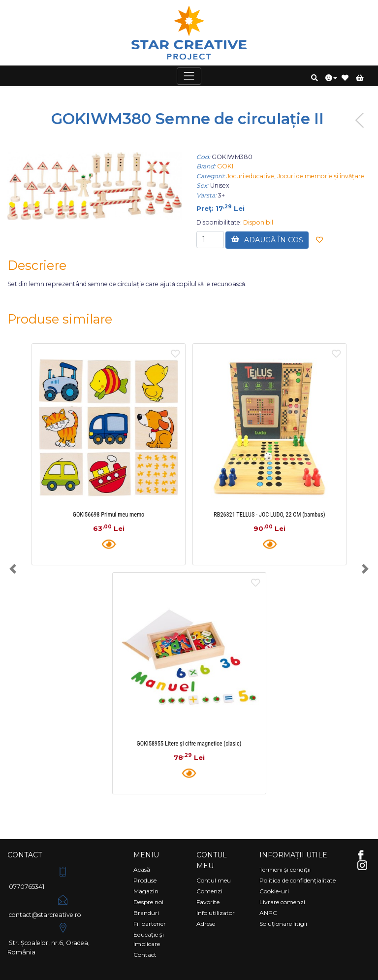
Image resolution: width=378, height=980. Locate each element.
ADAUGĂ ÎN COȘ (267, 239)
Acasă (142, 869)
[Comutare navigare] (189, 76)
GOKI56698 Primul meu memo (109, 515)
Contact (145, 955)
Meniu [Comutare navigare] (146, 855)
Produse (145, 880)
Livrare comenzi (282, 902)
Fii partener (150, 924)
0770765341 (39, 877)
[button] (314, 78)
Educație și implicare (149, 939)
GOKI (225, 166)
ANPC (268, 913)
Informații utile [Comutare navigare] (293, 855)
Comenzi (209, 891)
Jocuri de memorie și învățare (321, 176)
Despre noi (148, 902)
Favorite (208, 902)
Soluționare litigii (283, 924)
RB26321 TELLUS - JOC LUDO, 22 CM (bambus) (269, 515)
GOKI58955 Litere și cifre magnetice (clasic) (189, 744)
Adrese (206, 924)
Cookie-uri (274, 891)
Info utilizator (216, 913)
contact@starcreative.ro (44, 905)
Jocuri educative (250, 176)
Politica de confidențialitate (298, 880)
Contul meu (214, 880)
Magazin (146, 891)
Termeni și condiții (285, 869)
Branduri (146, 913)
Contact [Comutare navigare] (25, 855)
